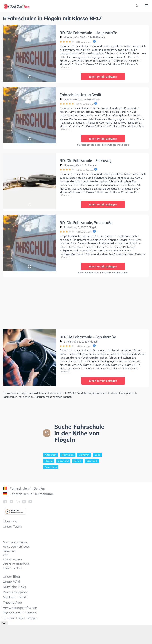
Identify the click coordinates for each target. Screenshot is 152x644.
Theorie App (12, 602)
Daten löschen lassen (16, 542)
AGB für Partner (12, 559)
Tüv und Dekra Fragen (20, 618)
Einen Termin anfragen (103, 77)
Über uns (10, 521)
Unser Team (12, 526)
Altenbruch (51, 455)
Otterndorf (92, 461)
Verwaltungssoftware (20, 608)
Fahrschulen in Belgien (24, 488)
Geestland (63, 461)
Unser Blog (11, 576)
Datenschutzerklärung (16, 564)
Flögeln (49, 461)
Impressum (9, 551)
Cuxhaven (84, 455)
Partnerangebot (15, 592)
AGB (6, 555)
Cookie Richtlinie (13, 568)
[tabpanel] (29, 53)
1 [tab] (29, 77)
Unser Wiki (11, 582)
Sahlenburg (51, 467)
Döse (97, 455)
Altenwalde (68, 455)
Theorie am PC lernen (20, 613)
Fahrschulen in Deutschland (28, 494)
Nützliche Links (14, 587)
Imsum (77, 461)
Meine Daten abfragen (16, 547)
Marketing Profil (15, 597)
